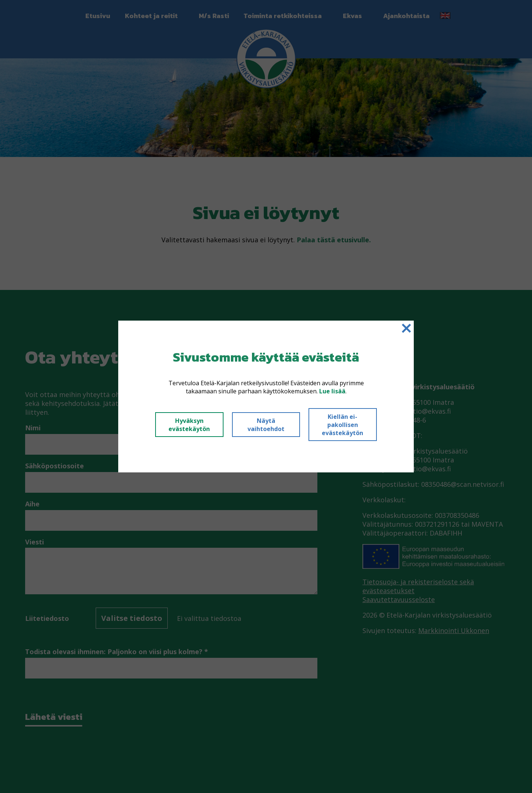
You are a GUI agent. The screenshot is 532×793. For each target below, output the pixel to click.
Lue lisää (332, 391)
